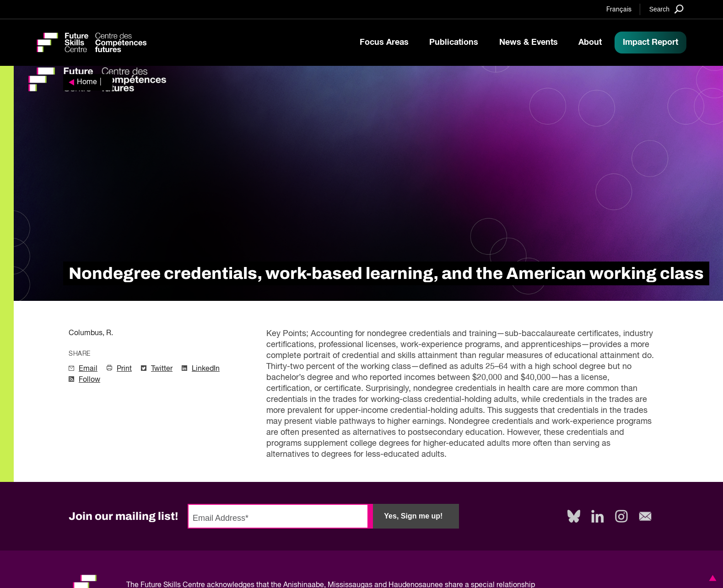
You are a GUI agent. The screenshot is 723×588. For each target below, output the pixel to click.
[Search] (666, 9)
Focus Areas (384, 43)
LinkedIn (206, 369)
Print (124, 369)
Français (619, 10)
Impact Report (650, 43)
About (590, 43)
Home (87, 82)
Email (88, 369)
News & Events (529, 43)
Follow (89, 380)
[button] (711, 578)
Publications (454, 43)
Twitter (162, 369)
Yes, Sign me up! (413, 516)
